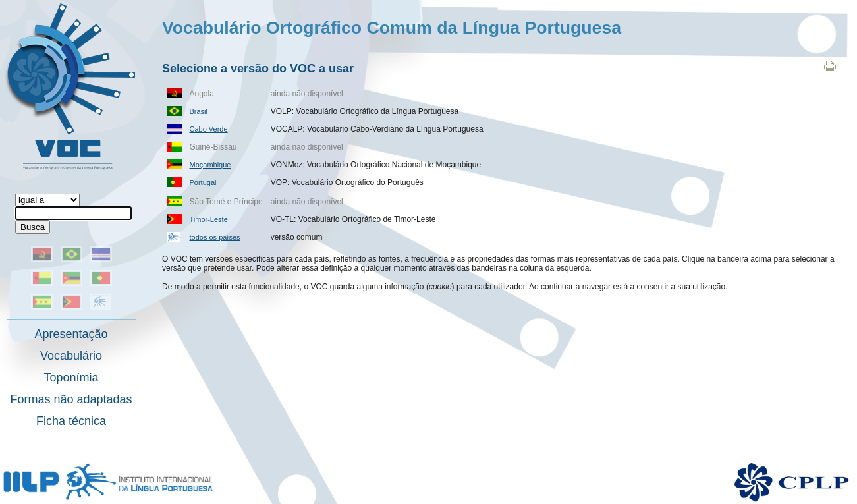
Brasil (199, 111)
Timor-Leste (209, 219)
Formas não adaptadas (71, 399)
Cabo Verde (209, 129)
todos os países (215, 237)
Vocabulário (71, 356)
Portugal (203, 182)
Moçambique (210, 165)
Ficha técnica (71, 421)
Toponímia (71, 378)
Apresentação (71, 334)
